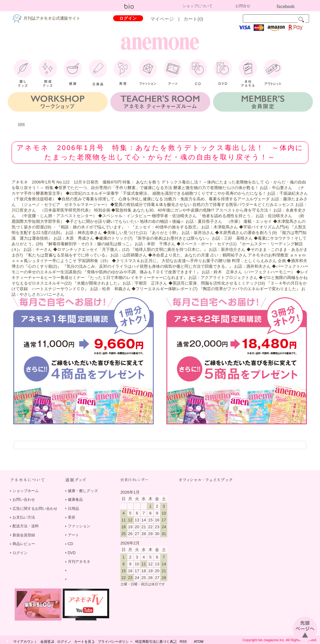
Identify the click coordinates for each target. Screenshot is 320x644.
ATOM (199, 642)
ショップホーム (26, 491)
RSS (183, 642)
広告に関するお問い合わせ (35, 509)
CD (70, 544)
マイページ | (167, 19)
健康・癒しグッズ (83, 491)
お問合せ (243, 6)
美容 (72, 517)
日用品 (73, 509)
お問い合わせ (24, 500)
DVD (72, 553)
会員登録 (47, 642)
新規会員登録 (24, 535)
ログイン (128, 18)
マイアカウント (25, 642)
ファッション (79, 526)
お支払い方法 (24, 517)
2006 (21, 124)
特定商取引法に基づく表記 (156, 642)
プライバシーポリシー (115, 642)
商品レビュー (24, 544)
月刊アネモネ (79, 562)
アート (73, 535)
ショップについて (197, 6)
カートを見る (84, 642)
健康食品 (75, 500)
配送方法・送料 (26, 526)
